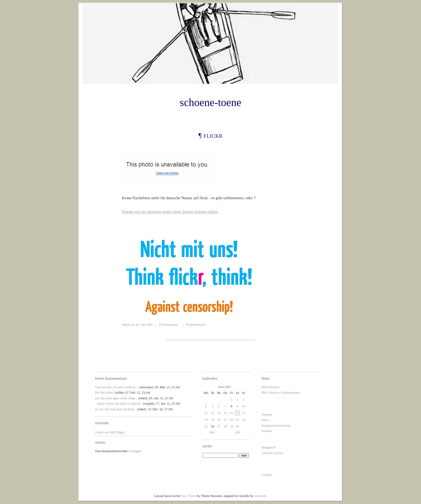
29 (231, 426)
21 (225, 420)
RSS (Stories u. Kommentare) (281, 393)
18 (206, 420)
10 (244, 406)
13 (219, 413)
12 (213, 413)
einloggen (135, 451)
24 (244, 420)
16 (237, 413)
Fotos (265, 420)
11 (206, 413)
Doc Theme (188, 496)
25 (206, 426)
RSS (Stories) (270, 387)
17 (244, 413)
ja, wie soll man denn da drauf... (116, 409)
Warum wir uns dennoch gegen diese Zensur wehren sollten (170, 212)
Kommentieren (196, 325)
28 (225, 426)
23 (237, 420)
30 (237, 426)
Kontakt (267, 431)
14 (225, 413)
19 (213, 420)
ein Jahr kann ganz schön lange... (116, 398)
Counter (267, 475)
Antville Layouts (272, 453)
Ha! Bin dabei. (104, 393)
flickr (213, 135)
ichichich (260, 496)
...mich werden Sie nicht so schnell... (119, 404)
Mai (212, 432)
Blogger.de (268, 447)
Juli (237, 432)
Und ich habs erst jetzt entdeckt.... (117, 387)
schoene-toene (211, 102)
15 (231, 413)
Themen (267, 415)
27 (219, 426)
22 (231, 420)
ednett (126, 325)
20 (219, 420)
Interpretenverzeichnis (276, 426)
